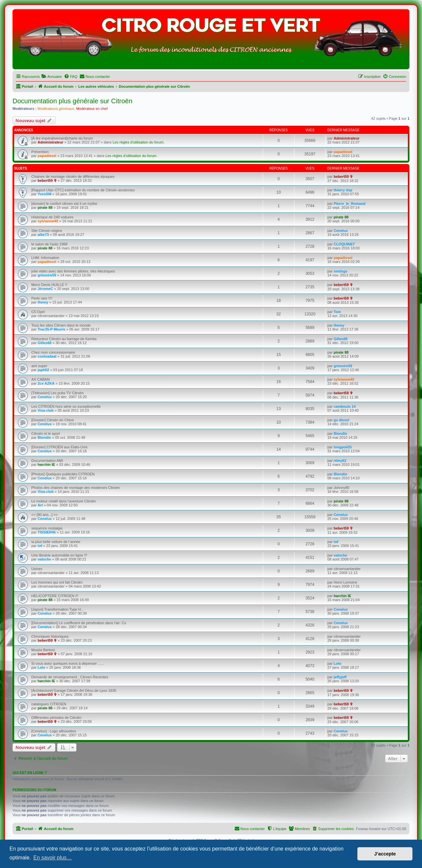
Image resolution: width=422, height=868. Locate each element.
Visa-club (46, 410)
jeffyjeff (340, 677)
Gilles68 (45, 343)
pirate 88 (45, 208)
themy (43, 302)
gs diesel (341, 420)
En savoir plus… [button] (53, 858)
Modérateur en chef (92, 109)
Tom (337, 312)
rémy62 (340, 461)
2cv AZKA (46, 383)
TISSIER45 (47, 532)
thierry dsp (343, 190)
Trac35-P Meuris (51, 329)
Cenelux (341, 231)
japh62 (43, 370)
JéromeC (45, 289)
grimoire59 (47, 275)
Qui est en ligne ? (30, 773)
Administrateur (50, 142)
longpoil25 (343, 447)
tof (40, 546)
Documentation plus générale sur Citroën (73, 101)
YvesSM (45, 194)
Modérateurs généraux (56, 109)
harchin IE (46, 465)
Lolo (41, 667)
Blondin (44, 437)
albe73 (43, 235)
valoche (44, 559)
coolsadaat (47, 356)
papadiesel (47, 156)
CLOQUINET (344, 244)
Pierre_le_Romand (350, 204)
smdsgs (341, 271)
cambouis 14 (345, 406)
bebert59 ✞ (47, 180)
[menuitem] (51, 77)
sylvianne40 (48, 221)
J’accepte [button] (385, 854)
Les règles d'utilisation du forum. (138, 142)
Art (40, 505)
